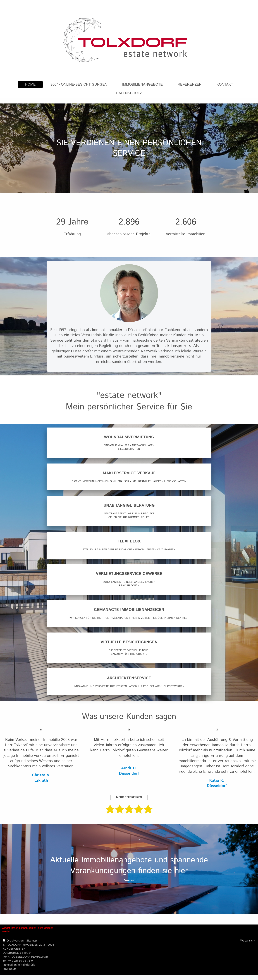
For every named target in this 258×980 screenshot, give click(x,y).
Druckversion (14, 941)
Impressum (10, 969)
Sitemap (32, 941)
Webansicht (248, 941)
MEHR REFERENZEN (129, 797)
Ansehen (129, 880)
